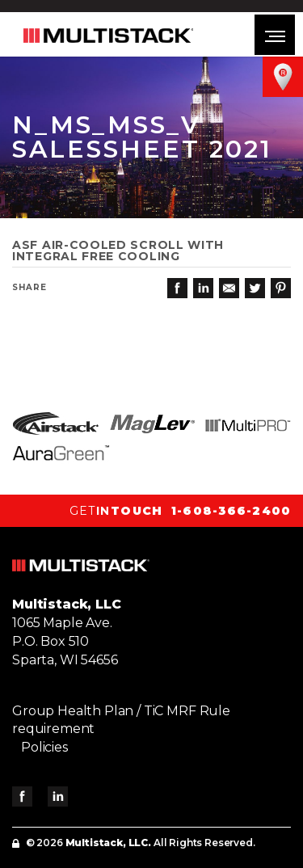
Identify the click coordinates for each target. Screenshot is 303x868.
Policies (44, 747)
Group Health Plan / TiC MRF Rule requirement (121, 720)
